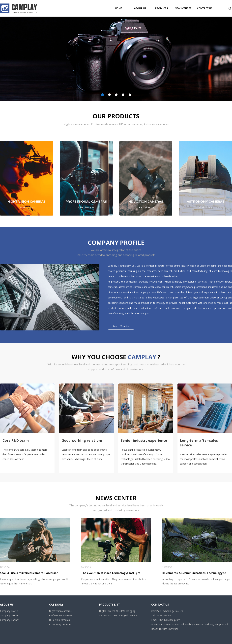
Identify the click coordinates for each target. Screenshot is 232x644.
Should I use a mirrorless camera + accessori (29, 639)
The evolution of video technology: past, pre (111, 639)
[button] (102, 95)
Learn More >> (27, 258)
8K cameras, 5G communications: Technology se (194, 639)
